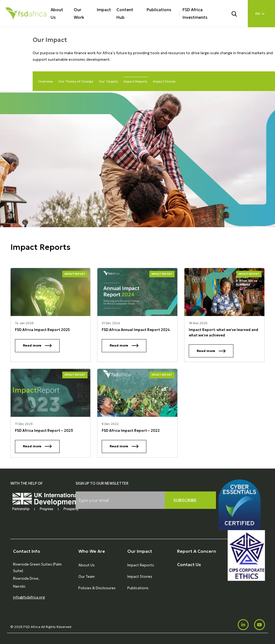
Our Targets (108, 81)
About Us (57, 13)
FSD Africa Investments (195, 13)
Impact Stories (164, 81)
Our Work (79, 13)
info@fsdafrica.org (29, 597)
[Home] (26, 13)
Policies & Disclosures (97, 588)
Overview (45, 81)
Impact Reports (135, 81)
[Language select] (261, 14)
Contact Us (189, 564)
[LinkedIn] (243, 625)
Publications (159, 10)
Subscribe (185, 500)
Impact (104, 10)
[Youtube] (259, 625)
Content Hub (125, 13)
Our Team (86, 577)
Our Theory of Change (76, 81)
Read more (37, 346)
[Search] (237, 13)
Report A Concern (197, 551)
